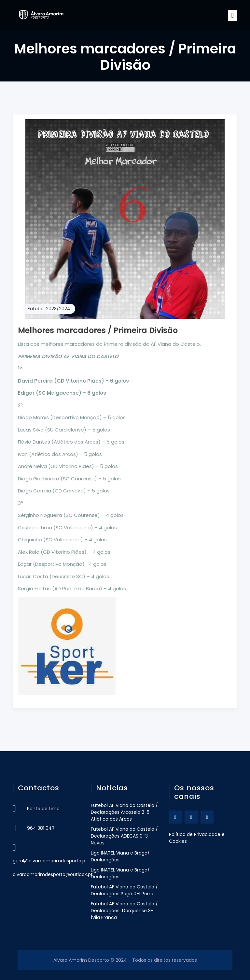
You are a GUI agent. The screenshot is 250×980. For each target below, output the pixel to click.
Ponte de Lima (43, 809)
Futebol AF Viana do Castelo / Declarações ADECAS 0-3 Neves (124, 836)
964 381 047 (41, 828)
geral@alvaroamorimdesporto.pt (50, 861)
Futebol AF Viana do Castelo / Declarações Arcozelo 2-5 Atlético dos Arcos (124, 812)
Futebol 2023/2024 (49, 309)
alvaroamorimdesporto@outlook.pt (53, 874)
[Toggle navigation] (233, 15)
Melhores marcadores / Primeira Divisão (98, 330)
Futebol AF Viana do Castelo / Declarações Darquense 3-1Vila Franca (124, 911)
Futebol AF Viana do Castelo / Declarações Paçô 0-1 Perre (124, 890)
